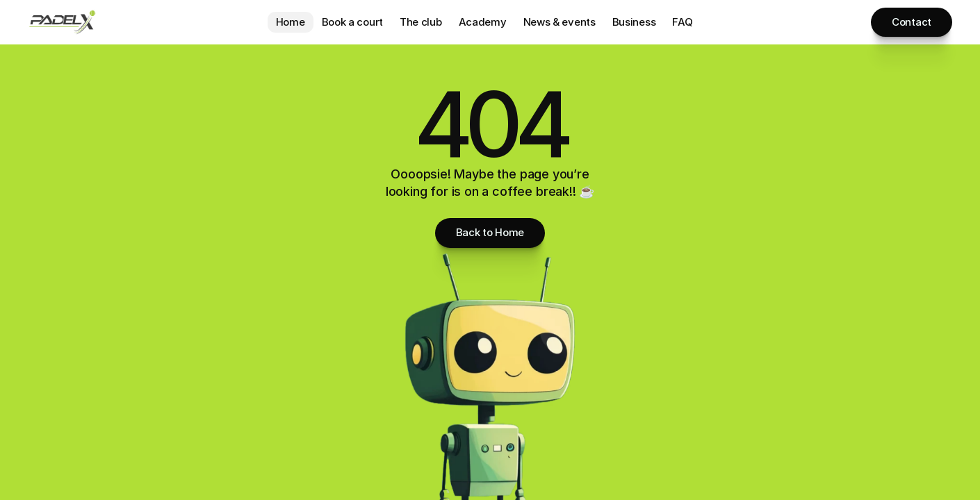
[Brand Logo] (63, 22)
